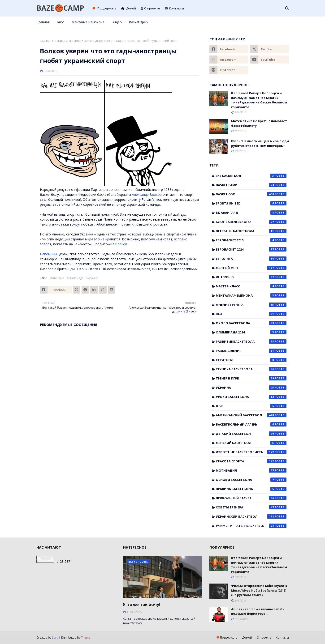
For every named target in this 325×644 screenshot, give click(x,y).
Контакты (174, 8)
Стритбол (251, 360)
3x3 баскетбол (251, 176)
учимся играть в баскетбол (251, 526)
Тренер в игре (251, 378)
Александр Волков (147, 194)
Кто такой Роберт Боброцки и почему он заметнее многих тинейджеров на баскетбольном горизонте (259, 100)
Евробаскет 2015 (251, 240)
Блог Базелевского (251, 222)
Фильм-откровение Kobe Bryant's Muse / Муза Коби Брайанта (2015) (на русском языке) (259, 590)
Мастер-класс (251, 286)
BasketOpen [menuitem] (138, 22)
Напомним (48, 254)
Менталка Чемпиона (251, 295)
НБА (251, 314)
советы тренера (251, 507)
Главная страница (53, 41)
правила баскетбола (251, 489)
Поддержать (104, 8)
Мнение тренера (251, 305)
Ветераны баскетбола (251, 231)
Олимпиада (75, 278)
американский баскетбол (251, 415)
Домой (129, 8)
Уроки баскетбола (251, 397)
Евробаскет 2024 (251, 249)
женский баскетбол (251, 443)
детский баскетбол (251, 434)
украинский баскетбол (251, 516)
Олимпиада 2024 (251, 332)
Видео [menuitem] (117, 22)
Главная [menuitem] (43, 22)
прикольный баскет (251, 498)
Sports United (251, 203)
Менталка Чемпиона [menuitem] (88, 22)
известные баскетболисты (251, 452)
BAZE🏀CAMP (60, 8)
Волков (121, 244)
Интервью (57, 278)
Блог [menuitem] (61, 22)
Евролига (251, 259)
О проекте (150, 8)
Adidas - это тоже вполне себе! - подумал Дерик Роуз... (258, 611)
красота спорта (251, 461)
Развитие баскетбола (251, 341)
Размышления (251, 351)
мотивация (251, 470)
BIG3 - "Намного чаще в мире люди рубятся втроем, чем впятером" (260, 143)
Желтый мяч (251, 268)
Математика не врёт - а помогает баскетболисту (259, 123)
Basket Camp (251, 185)
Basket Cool (251, 194)
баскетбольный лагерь (251, 424)
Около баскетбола (251, 323)
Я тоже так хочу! (142, 604)
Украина (75, 41)
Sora (55, 638)
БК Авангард (251, 213)
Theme (86, 638)
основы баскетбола (251, 480)
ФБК (251, 406)
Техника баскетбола (251, 369)
